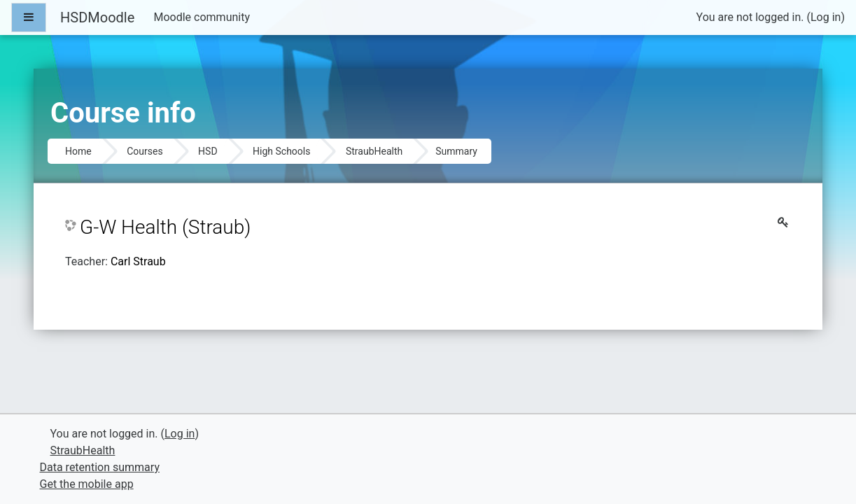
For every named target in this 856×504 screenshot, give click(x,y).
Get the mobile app (87, 484)
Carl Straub (138, 261)
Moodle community (202, 17)
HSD (208, 151)
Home (78, 151)
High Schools (281, 151)
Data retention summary (100, 467)
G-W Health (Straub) (165, 227)
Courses (145, 151)
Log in (826, 17)
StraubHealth (374, 151)
